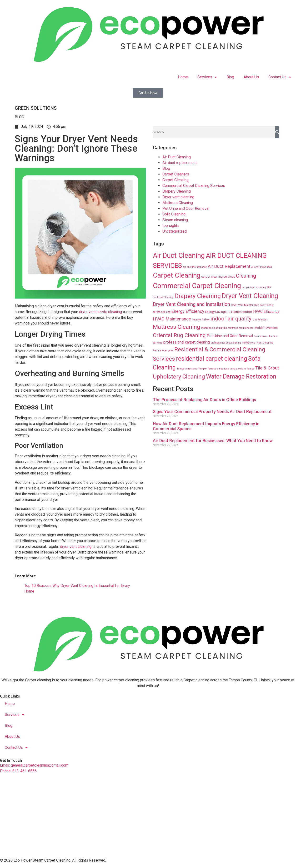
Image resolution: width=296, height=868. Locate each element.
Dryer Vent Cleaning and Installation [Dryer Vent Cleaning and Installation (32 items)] (191, 304)
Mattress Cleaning (178, 203)
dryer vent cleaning (75, 546)
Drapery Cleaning (177, 191)
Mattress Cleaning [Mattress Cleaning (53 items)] (177, 327)
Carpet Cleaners (176, 174)
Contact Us (280, 77)
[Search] (277, 132)
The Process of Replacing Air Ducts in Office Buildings (204, 400)
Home (183, 77)
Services (207, 77)
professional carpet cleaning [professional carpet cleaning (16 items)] (187, 342)
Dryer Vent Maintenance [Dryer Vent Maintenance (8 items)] (245, 305)
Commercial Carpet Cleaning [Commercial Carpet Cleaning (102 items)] (197, 286)
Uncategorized (175, 231)
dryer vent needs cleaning (100, 312)
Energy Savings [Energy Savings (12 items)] (216, 312)
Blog (230, 77)
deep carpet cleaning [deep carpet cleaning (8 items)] (254, 287)
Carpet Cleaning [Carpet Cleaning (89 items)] (177, 275)
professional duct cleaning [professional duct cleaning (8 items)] (226, 343)
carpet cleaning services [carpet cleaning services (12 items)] (218, 276)
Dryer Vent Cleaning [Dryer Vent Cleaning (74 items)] (250, 296)
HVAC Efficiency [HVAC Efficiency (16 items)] (266, 312)
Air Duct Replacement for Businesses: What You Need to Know (213, 441)
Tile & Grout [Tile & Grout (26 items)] (267, 368)
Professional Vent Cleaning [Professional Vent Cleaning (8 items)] (258, 343)
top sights (171, 226)
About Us (251, 77)
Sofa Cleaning (174, 214)
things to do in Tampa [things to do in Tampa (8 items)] (242, 369)
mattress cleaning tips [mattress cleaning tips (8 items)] (214, 328)
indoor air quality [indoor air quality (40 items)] (231, 319)
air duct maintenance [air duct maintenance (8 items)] (195, 267)
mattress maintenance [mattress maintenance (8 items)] (241, 328)
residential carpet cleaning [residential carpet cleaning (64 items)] (212, 359)
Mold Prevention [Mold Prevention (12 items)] (266, 328)
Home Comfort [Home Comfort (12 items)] (242, 312)
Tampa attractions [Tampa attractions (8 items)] (187, 369)
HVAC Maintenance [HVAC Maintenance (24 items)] (172, 319)
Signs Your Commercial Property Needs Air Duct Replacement (212, 412)
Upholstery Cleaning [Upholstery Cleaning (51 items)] (179, 377)
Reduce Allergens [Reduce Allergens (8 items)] (163, 351)
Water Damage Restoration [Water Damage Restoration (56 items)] (241, 377)
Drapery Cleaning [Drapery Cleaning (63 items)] (198, 296)
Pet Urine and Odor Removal (186, 208)
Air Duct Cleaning (177, 157)
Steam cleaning (175, 220)
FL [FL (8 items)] (229, 312)
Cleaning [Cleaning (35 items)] (246, 276)
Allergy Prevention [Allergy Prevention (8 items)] (262, 267)
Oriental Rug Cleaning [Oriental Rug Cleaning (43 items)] (179, 335)
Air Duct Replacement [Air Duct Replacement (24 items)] (229, 266)
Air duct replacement (180, 163)
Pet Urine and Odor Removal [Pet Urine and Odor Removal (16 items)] (230, 336)
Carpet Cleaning (176, 180)
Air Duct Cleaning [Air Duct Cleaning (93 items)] (179, 255)
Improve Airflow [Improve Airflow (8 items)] (201, 320)
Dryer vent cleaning (178, 197)
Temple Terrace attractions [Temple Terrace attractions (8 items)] (213, 369)
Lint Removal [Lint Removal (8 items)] (260, 320)
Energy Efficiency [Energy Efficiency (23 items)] (188, 311)
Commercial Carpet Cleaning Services (194, 186)
